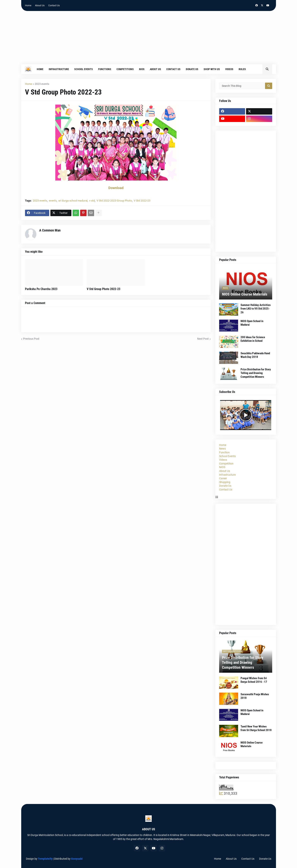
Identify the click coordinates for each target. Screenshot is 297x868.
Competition (226, 464)
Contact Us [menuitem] (173, 69)
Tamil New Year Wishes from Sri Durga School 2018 (256, 728)
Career (223, 478)
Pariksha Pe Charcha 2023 (41, 289)
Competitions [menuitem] (125, 69)
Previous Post (31, 339)
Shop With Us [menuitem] (212, 69)
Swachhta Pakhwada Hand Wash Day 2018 (255, 355)
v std (92, 201)
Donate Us (225, 486)
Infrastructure (227, 475)
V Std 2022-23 (142, 201)
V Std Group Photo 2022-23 (104, 289)
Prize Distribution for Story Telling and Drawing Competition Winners (256, 373)
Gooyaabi (77, 859)
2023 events (42, 84)
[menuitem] (251, 69)
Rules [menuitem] (242, 69)
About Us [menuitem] (155, 69)
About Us (40, 5)
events (53, 201)
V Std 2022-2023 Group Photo (114, 201)
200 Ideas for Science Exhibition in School (253, 339)
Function (224, 452)
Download (116, 188)
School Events (227, 456)
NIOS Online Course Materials (245, 294)
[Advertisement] (148, 39)
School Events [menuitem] (84, 69)
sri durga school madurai (73, 201)
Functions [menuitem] (105, 69)
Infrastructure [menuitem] (59, 69)
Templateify (45, 859)
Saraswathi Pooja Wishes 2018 (255, 696)
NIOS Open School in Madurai (252, 323)
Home (28, 5)
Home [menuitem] (40, 69)
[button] (267, 69)
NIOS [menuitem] (142, 69)
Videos (223, 460)
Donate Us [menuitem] (192, 69)
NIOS (222, 467)
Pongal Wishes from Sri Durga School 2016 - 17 (254, 680)
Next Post (203, 339)
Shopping (225, 482)
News (222, 449)
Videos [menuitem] (229, 69)
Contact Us (54, 5)
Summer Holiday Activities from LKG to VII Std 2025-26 (256, 309)
